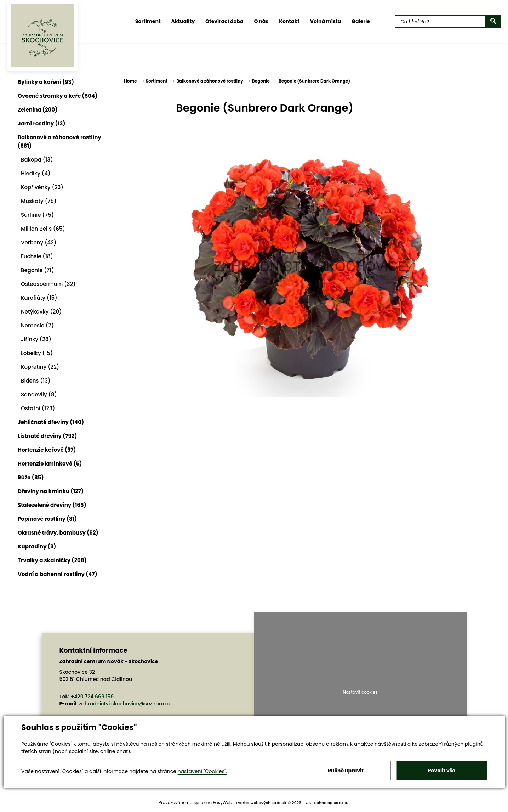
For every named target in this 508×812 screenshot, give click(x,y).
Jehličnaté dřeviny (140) (51, 422)
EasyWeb (222, 803)
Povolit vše (442, 771)
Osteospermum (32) (48, 284)
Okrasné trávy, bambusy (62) (58, 533)
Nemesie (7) (37, 325)
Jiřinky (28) (36, 339)
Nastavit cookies (360, 692)
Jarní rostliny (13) (41, 123)
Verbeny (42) (39, 243)
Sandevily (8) (39, 394)
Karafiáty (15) (39, 298)
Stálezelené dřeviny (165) (52, 505)
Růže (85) (31, 477)
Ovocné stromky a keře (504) (58, 96)
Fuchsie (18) (37, 256)
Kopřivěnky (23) (42, 187)
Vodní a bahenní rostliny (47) (58, 574)
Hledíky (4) (36, 173)
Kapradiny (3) (37, 546)
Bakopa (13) (37, 160)
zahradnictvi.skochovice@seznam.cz (125, 704)
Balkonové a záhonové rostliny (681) (59, 142)
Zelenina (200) (38, 110)
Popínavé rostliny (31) (47, 519)
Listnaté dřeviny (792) (47, 436)
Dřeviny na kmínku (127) (51, 491)
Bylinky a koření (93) (46, 82)
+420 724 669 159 (92, 697)
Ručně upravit (346, 771)
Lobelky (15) (37, 353)
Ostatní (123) (38, 408)
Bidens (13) (36, 381)
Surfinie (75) (37, 215)
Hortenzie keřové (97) (47, 450)
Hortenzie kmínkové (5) (50, 464)
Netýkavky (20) (41, 312)
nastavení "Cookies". (202, 771)
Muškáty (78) (39, 201)
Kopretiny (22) (40, 367)
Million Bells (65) (43, 229)
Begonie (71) (38, 270)
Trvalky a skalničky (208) (52, 560)
